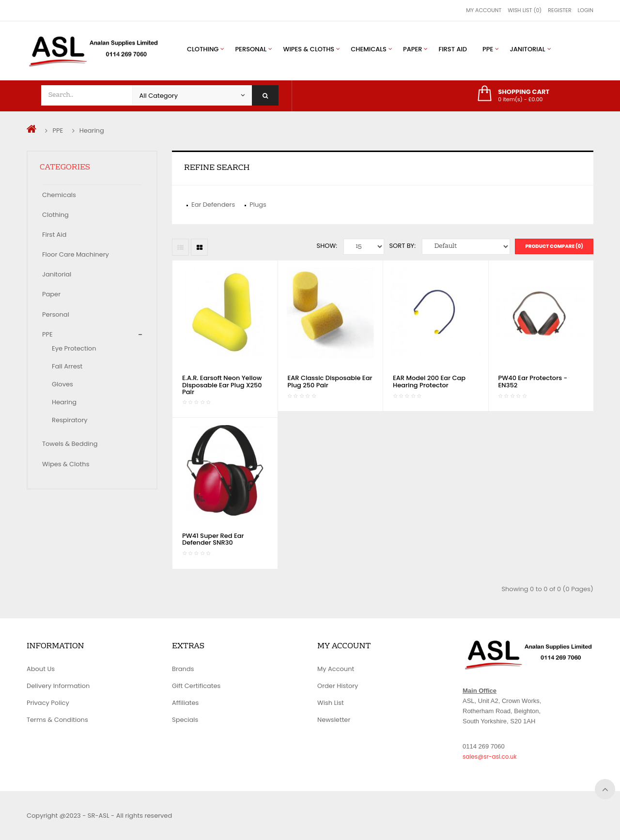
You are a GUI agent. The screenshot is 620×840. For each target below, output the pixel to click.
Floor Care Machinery (76, 254)
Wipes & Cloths (66, 464)
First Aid (54, 235)
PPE (58, 130)
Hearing (92, 130)
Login (586, 10)
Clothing (55, 215)
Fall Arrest (67, 366)
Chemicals (59, 195)
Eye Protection (74, 348)
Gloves (62, 384)
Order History (338, 686)
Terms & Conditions (57, 720)
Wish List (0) (525, 10)
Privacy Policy (48, 703)
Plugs (258, 205)
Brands (183, 669)
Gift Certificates (196, 686)
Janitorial (57, 274)
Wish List (331, 703)
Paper (51, 294)
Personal (56, 314)
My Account (484, 10)
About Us (41, 669)
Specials (185, 720)
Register (559, 10)
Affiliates (185, 703)
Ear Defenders (213, 205)
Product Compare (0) (554, 246)
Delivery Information (58, 686)
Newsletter (334, 720)
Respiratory (70, 420)
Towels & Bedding (70, 444)
